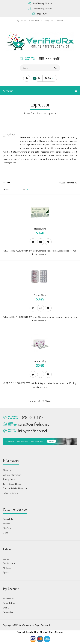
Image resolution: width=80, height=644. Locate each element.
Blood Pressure (38, 113)
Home (26, 113)
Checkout (59, 21)
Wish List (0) (34, 21)
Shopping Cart (47, 21)
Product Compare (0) (68, 183)
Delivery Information (12, 475)
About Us (7, 470)
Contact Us (8, 519)
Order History (9, 603)
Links (5, 533)
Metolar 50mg (40, 295)
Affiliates (7, 568)
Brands (6, 559)
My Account (22, 21)
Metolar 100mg (40, 361)
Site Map (7, 528)
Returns (7, 524)
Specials (7, 572)
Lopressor (51, 113)
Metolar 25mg (40, 229)
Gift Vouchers (9, 563)
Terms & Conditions (12, 484)
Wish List (7, 608)
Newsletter (8, 612)
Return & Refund (11, 493)
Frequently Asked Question (15, 488)
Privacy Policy (9, 479)
